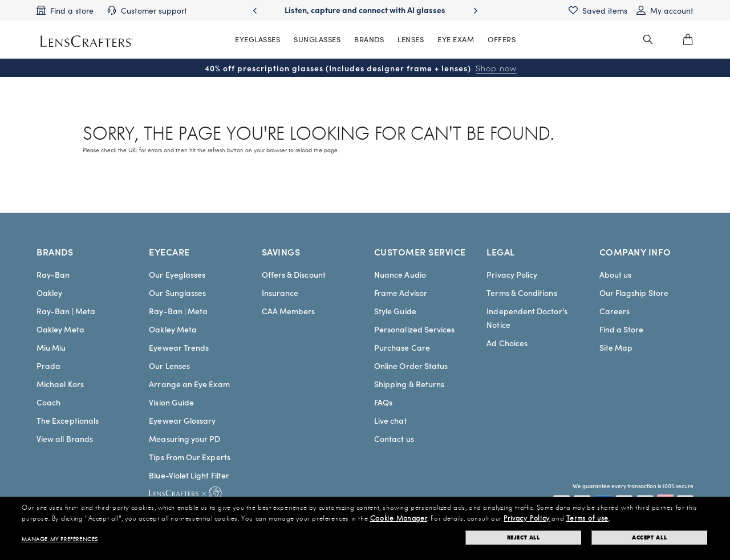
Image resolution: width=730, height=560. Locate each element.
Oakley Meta (60, 329)
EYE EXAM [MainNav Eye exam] (456, 39)
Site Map (616, 347)
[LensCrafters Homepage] (87, 41)
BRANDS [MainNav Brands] (369, 39)
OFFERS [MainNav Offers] (502, 39)
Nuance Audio (400, 274)
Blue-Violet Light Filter (189, 475)
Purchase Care (402, 347)
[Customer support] (147, 10)
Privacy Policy (512, 274)
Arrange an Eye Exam (189, 384)
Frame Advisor (401, 293)
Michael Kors (60, 384)
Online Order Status (411, 366)
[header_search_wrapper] (648, 39)
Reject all (524, 537)
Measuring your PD (184, 439)
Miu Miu (51, 347)
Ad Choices (507, 343)
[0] (688, 39)
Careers (615, 311)
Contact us (394, 439)
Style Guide (395, 311)
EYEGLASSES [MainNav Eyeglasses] (257, 39)
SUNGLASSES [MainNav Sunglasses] (317, 39)
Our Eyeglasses (177, 274)
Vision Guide (171, 402)
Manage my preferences (60, 539)
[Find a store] (65, 10)
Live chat (391, 420)
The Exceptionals (68, 420)
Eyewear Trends (179, 347)
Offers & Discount (294, 274)
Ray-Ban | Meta (66, 311)
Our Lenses (169, 366)
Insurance (280, 293)
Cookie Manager (399, 518)
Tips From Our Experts (189, 457)
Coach (48, 402)
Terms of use (587, 518)
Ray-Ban (53, 274)
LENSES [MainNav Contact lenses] (411, 39)
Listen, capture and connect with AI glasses (365, 10)
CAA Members (289, 311)
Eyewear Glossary (182, 420)
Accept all (649, 537)
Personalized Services (414, 329)
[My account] (665, 10)
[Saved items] (598, 10)
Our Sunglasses (177, 293)
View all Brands (65, 439)
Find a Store (622, 329)
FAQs (383, 402)
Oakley (49, 293)
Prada (48, 366)
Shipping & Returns (409, 384)
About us (616, 274)
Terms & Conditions (522, 293)
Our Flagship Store (634, 293)
